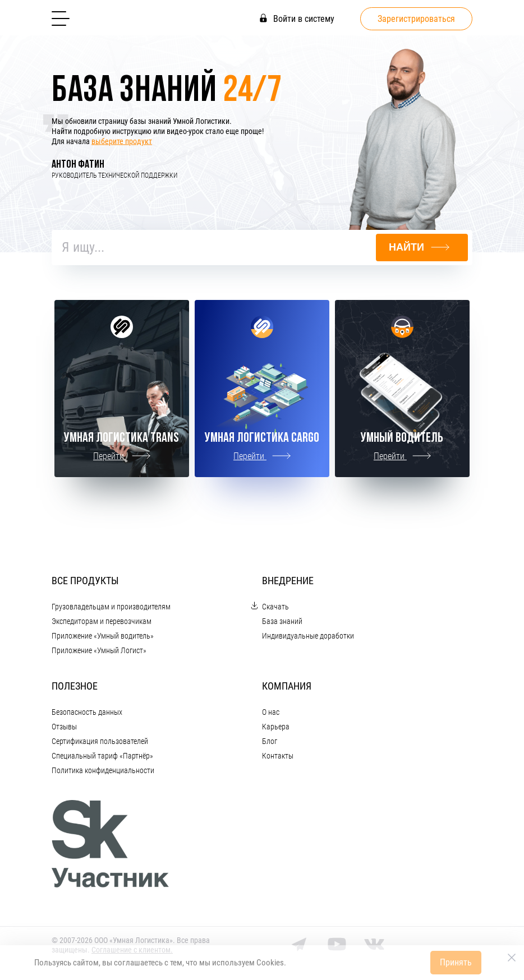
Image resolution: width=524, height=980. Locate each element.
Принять (456, 962)
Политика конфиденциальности (103, 770)
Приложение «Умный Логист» (99, 650)
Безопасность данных (87, 712)
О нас (271, 712)
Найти (419, 247)
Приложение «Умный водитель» (103, 636)
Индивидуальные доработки (308, 636)
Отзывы (64, 727)
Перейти (122, 456)
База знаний (282, 621)
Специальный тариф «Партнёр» (102, 756)
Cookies (270, 963)
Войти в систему (297, 19)
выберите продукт (122, 141)
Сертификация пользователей (100, 741)
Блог (270, 741)
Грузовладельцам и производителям (111, 607)
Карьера (276, 727)
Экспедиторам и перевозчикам (102, 621)
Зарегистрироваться (416, 19)
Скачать (275, 607)
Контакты (278, 756)
